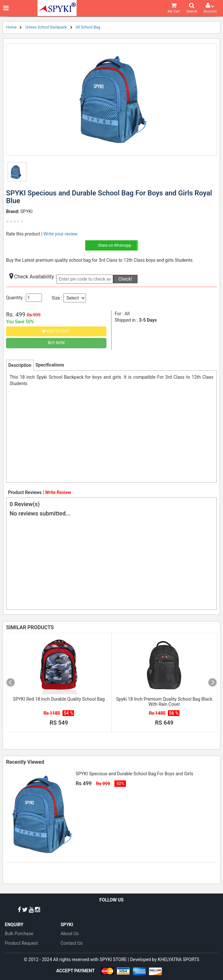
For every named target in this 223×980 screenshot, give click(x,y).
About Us (70, 934)
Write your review (60, 234)
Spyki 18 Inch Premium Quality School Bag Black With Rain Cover (164, 702)
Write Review (58, 492)
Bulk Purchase (19, 934)
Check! (125, 279)
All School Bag (88, 27)
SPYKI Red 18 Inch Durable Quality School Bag (59, 699)
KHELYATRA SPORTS (178, 959)
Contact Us (72, 943)
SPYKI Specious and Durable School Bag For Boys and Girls (134, 774)
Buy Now (56, 343)
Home (11, 27)
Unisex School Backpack (46, 27)
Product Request (21, 943)
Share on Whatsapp (115, 245)
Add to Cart (56, 331)
